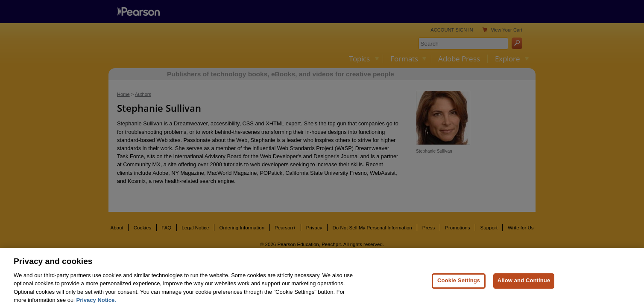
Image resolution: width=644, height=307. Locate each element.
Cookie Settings (459, 288)
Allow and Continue (524, 288)
